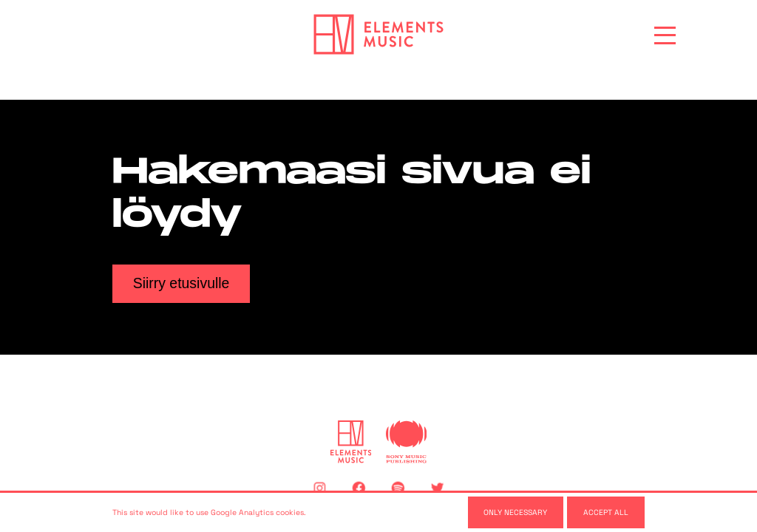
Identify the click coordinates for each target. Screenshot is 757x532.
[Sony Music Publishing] (406, 442)
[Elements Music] (351, 442)
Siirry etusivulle (181, 283)
